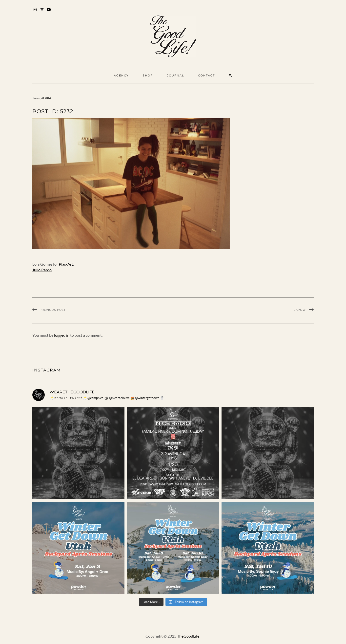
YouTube (49, 12)
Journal (175, 75)
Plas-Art (66, 264)
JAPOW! (300, 310)
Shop (148, 75)
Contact (206, 75)
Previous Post (52, 310)
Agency (121, 75)
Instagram (35, 12)
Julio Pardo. (42, 270)
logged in (62, 335)
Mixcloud (42, 12)
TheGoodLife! (189, 636)
